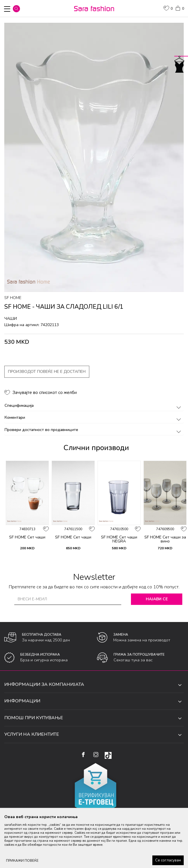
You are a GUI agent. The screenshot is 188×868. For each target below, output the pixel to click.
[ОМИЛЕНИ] (168, 9)
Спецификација (94, 405)
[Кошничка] (179, 8)
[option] (94, 157)
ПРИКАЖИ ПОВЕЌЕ (22, 861)
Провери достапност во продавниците (94, 430)
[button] (16, 9)
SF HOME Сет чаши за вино (165, 539)
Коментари (94, 417)
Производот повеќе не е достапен (47, 372)
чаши (11, 319)
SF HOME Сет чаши (27, 537)
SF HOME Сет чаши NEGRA (119, 539)
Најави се (157, 599)
